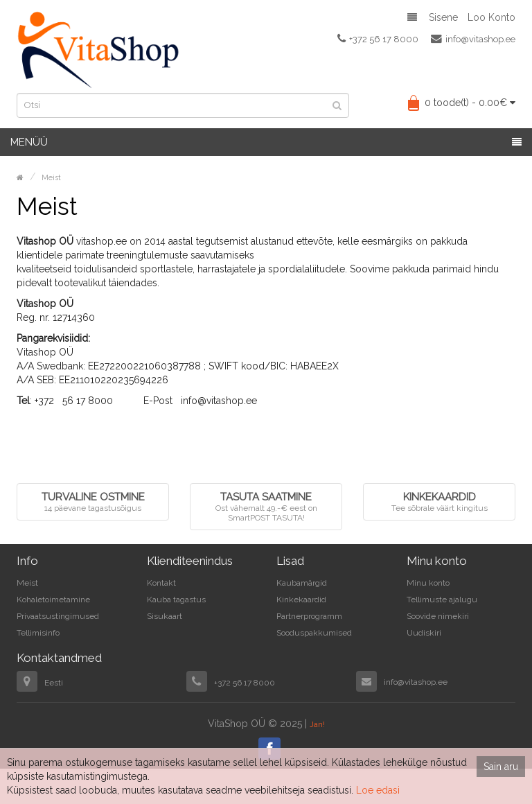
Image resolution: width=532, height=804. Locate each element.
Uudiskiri (424, 633)
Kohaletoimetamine (53, 600)
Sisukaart (165, 616)
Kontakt (161, 583)
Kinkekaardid (301, 600)
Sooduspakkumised (314, 633)
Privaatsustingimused (58, 616)
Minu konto (428, 583)
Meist (51, 178)
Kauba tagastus (176, 600)
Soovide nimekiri (438, 616)
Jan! (317, 724)
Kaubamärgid (302, 583)
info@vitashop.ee (473, 39)
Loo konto (491, 17)
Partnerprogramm (309, 616)
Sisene (443, 17)
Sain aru (501, 767)
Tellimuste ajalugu (442, 600)
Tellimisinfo (38, 633)
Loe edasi (378, 790)
